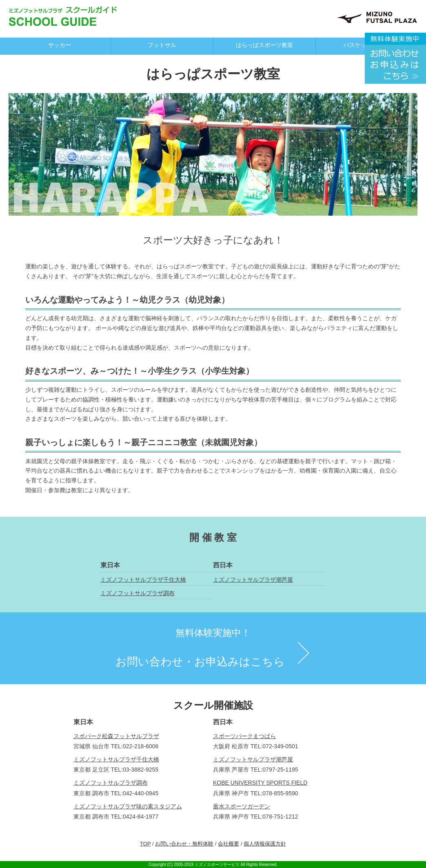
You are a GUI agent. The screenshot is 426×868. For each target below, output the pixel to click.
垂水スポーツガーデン (242, 806)
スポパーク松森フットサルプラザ (116, 736)
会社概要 (229, 844)
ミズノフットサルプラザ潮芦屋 (253, 580)
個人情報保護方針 (265, 844)
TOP (145, 844)
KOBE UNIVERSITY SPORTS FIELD (260, 783)
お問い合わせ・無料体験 (184, 844)
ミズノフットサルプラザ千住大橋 (143, 580)
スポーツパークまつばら (244, 736)
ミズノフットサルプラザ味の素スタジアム (128, 806)
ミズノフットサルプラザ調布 (138, 593)
